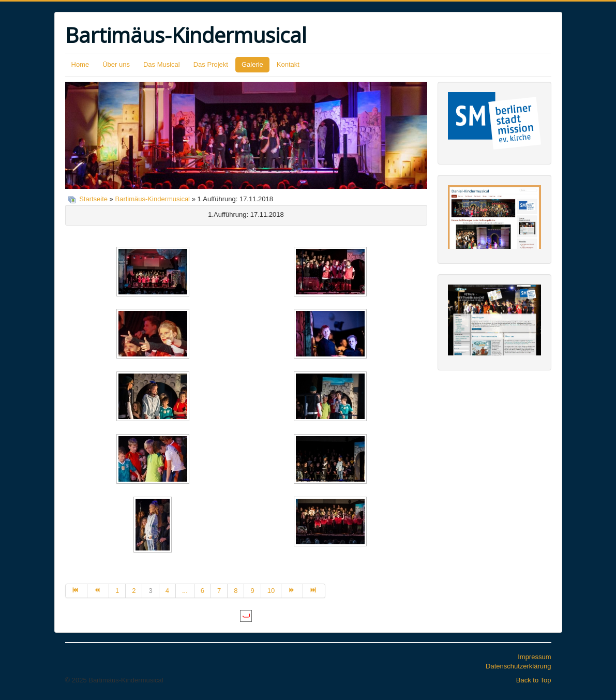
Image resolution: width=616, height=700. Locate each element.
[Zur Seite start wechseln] (76, 591)
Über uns (116, 64)
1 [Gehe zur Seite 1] (117, 591)
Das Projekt (211, 64)
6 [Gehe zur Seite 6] (202, 591)
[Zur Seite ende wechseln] (314, 591)
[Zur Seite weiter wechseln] (292, 591)
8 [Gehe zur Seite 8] (236, 591)
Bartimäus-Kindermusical (153, 199)
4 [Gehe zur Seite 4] (167, 591)
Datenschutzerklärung (518, 666)
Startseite (93, 199)
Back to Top (534, 680)
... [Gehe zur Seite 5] (185, 591)
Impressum (534, 657)
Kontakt (288, 64)
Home (80, 64)
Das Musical (162, 64)
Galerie (252, 64)
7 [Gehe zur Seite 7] (219, 591)
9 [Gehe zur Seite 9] (252, 591)
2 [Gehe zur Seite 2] (134, 591)
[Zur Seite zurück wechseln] (98, 591)
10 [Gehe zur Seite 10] (271, 591)
